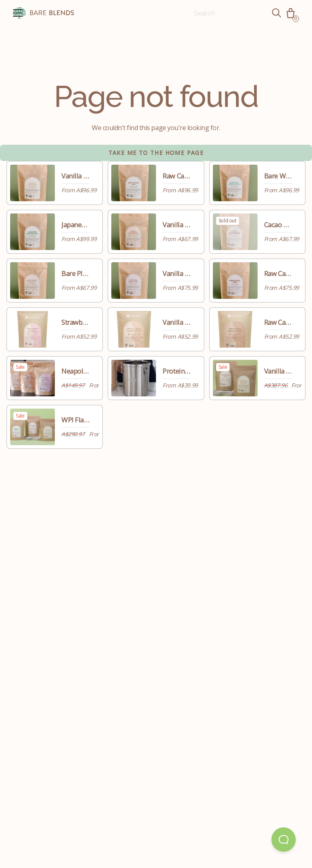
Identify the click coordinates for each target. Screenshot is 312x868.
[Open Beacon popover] (284, 840)
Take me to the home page (156, 153)
